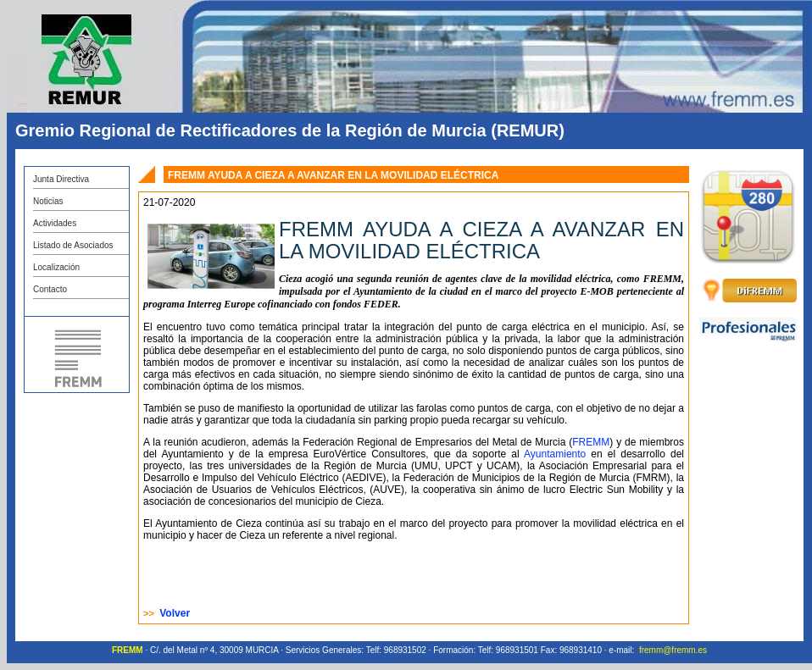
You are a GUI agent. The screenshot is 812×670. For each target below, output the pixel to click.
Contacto (50, 289)
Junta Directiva (61, 179)
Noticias (48, 201)
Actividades (55, 223)
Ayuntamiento (555, 454)
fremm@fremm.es (673, 650)
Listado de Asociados (73, 245)
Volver (175, 613)
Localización (56, 267)
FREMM (591, 442)
